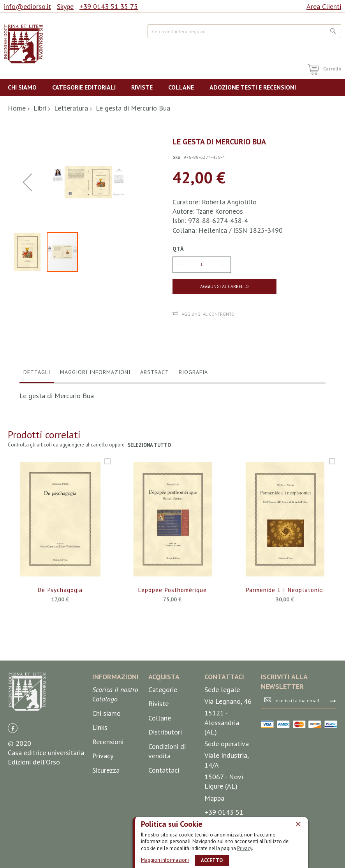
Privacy (245, 848)
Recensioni (108, 789)
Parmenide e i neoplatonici (285, 640)
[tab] (37, 424)
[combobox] (244, 31)
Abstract (155, 422)
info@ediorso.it (27, 6)
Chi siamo (106, 760)
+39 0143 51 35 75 (109, 6)
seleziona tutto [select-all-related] (150, 495)
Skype (65, 6)
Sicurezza (106, 818)
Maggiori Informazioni (95, 422)
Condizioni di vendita (167, 799)
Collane (160, 765)
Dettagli (37, 422)
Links (100, 775)
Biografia (193, 422)
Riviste (158, 751)
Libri (40, 108)
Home (17, 108)
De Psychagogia (60, 640)
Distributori (165, 779)
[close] (298, 824)
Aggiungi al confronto (208, 314)
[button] (27, 230)
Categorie (163, 737)
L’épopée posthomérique (172, 640)
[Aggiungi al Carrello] (208, 286)
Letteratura (71, 108)
